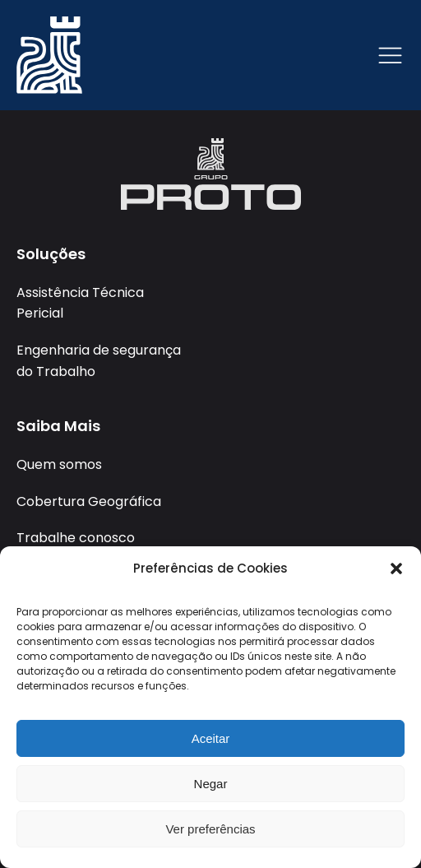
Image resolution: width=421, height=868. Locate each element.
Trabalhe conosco (76, 538)
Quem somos (59, 464)
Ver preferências (210, 829)
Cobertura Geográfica (89, 501)
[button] (396, 569)
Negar (211, 784)
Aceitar (211, 738)
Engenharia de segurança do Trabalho (99, 361)
